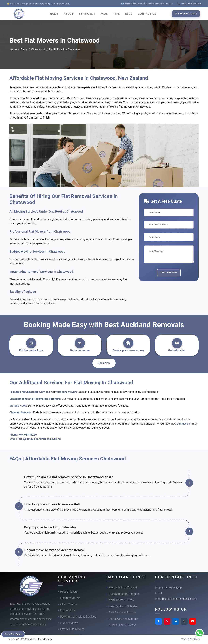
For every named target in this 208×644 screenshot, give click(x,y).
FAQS (104, 14)
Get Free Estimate (186, 14)
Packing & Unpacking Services (78, 617)
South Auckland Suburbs (123, 619)
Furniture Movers (70, 598)
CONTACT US (147, 14)
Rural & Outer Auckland (122, 625)
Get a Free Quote (14, 634)
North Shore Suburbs (121, 600)
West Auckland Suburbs (123, 606)
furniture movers (67, 392)
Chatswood (38, 49)
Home (13, 49)
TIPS (116, 14)
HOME (54, 14)
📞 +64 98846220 (189, 4)
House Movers (69, 592)
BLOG (129, 14)
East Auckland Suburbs (123, 612)
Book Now (104, 363)
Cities (24, 49)
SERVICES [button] (86, 14)
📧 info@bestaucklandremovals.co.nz (147, 4)
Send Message (169, 272)
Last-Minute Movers (72, 629)
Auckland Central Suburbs (124, 594)
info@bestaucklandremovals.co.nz (39, 439)
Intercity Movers (70, 623)
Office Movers (68, 604)
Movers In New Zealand (123, 588)
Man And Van (68, 610)
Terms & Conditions (191, 639)
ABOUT (69, 14)
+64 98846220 (28, 435)
